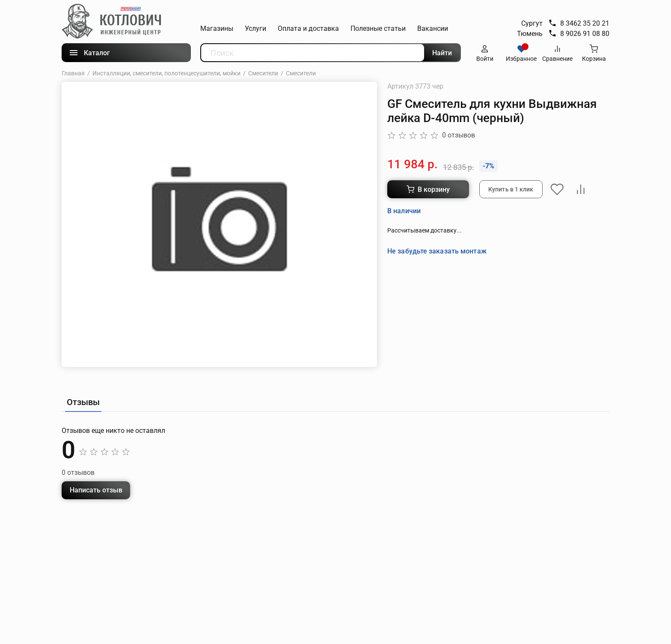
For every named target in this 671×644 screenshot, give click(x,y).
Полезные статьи (378, 28)
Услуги (255, 28)
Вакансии (433, 28)
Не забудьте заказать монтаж (437, 251)
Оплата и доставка (308, 28)
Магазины (217, 28)
